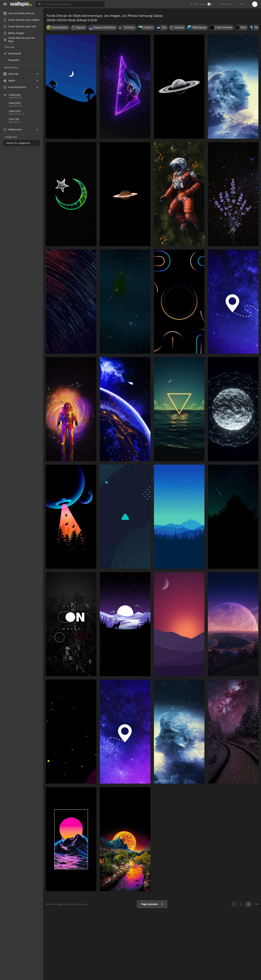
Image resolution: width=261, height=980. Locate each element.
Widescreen (13, 129)
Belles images (14, 33)
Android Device (15, 87)
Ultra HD (11, 74)
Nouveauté (15, 53)
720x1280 (14, 119)
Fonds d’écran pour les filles (19, 40)
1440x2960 (26, 95)
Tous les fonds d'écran (19, 13)
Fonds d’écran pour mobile (21, 20)
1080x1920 (14, 111)
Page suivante (152, 904)
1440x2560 (14, 103)
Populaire (14, 60)
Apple (9, 80)
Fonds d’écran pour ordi (20, 26)
